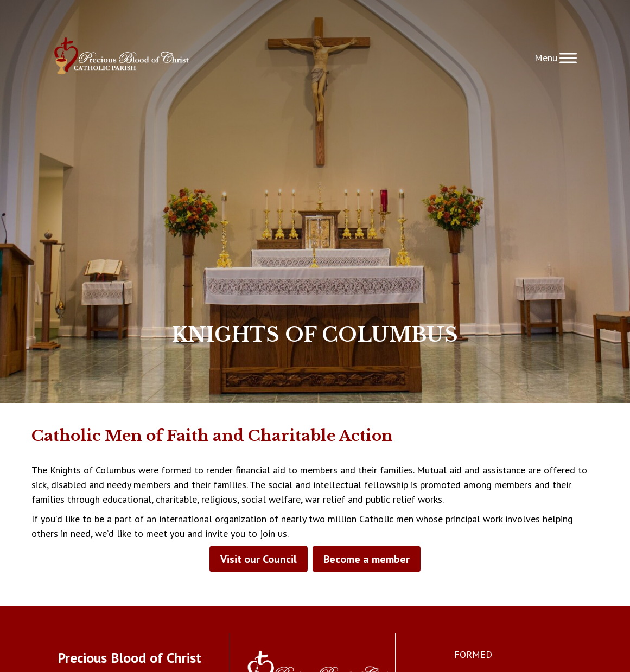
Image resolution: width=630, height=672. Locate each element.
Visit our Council (259, 559)
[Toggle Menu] (568, 58)
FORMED (473, 654)
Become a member (367, 559)
